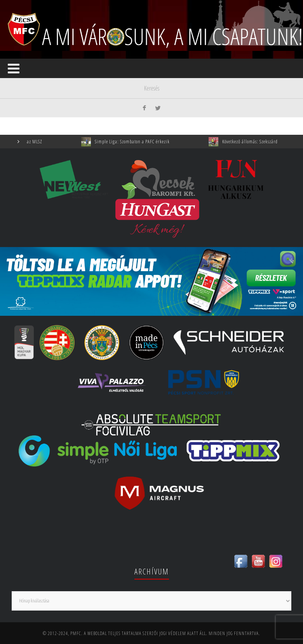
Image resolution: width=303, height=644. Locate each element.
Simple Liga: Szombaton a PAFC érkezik (136, 142)
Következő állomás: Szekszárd (254, 142)
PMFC (76, 633)
